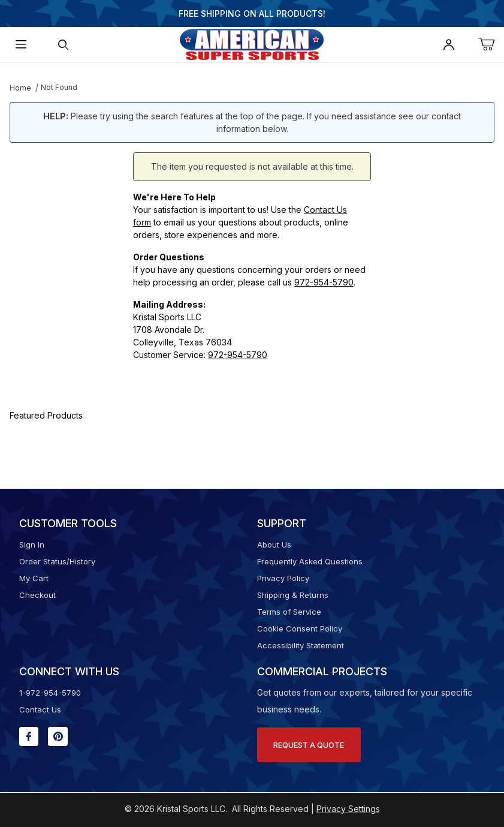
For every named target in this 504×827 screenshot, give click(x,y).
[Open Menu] (21, 45)
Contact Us (40, 709)
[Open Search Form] (63, 45)
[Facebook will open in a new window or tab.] (29, 736)
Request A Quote (309, 745)
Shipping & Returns (293, 595)
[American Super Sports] (252, 43)
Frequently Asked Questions (310, 561)
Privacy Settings (348, 809)
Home (20, 88)
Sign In (32, 545)
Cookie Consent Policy (300, 628)
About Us (274, 545)
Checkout (37, 595)
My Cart (34, 578)
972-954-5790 (324, 282)
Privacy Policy (283, 578)
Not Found (59, 87)
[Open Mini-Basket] (491, 45)
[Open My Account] (449, 45)
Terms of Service (289, 612)
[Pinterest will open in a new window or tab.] (58, 736)
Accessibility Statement (301, 645)
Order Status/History (57, 561)
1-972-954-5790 (50, 693)
